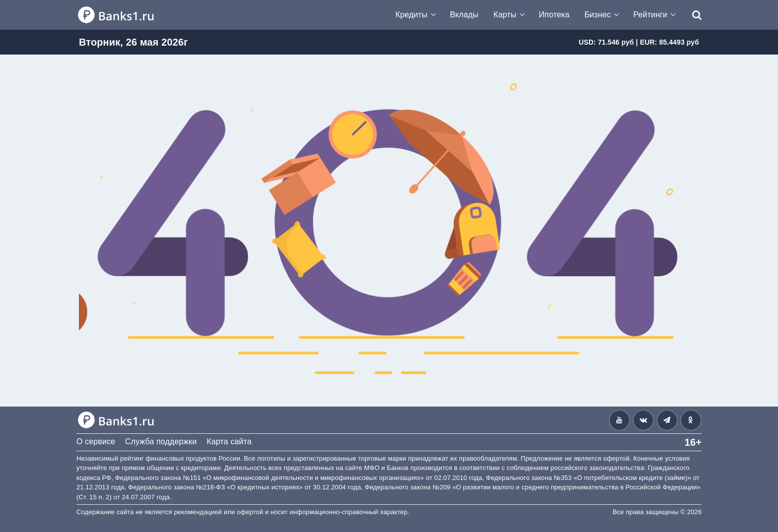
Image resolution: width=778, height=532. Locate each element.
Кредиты (412, 15)
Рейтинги (650, 15)
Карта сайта (229, 442)
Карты (505, 15)
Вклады (464, 15)
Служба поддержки (161, 442)
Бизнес (598, 15)
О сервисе (96, 442)
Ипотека (554, 15)
